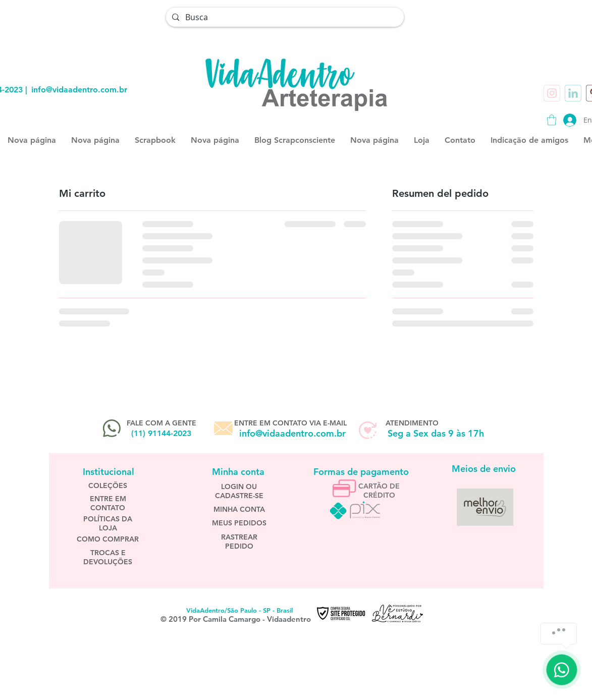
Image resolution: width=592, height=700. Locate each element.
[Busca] (284, 17)
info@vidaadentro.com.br (79, 90)
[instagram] (552, 93)
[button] (552, 120)
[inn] (573, 93)
